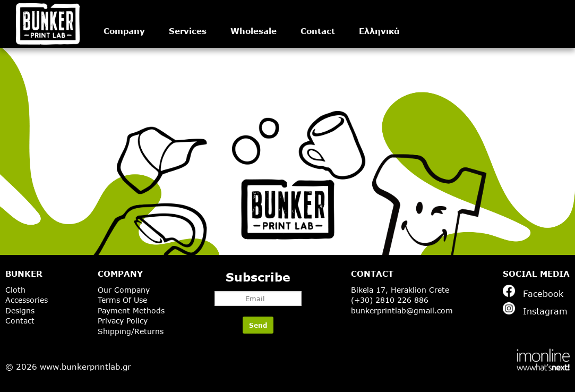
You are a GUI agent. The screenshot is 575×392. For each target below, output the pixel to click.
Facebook (533, 292)
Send (258, 325)
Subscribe (258, 288)
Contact (318, 31)
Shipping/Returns (131, 331)
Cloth (15, 290)
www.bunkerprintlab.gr (85, 367)
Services (188, 31)
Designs (20, 310)
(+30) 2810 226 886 (390, 300)
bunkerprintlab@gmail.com (402, 310)
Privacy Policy (123, 321)
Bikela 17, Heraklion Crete (400, 290)
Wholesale (254, 31)
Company (124, 31)
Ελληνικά (379, 31)
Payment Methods (131, 310)
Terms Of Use (122, 300)
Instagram (535, 309)
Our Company (124, 290)
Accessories (27, 300)
